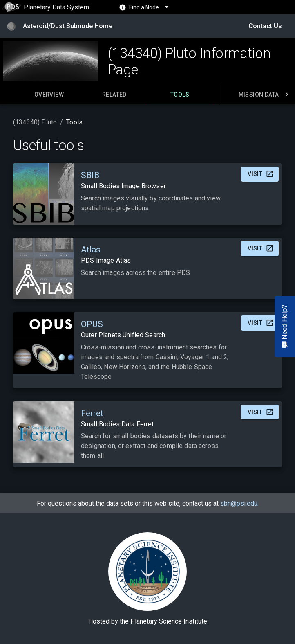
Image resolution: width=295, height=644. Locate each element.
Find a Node (144, 7)
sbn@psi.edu (239, 503)
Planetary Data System (46, 7)
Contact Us (265, 26)
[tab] (49, 95)
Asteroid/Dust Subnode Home (68, 26)
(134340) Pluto (35, 122)
